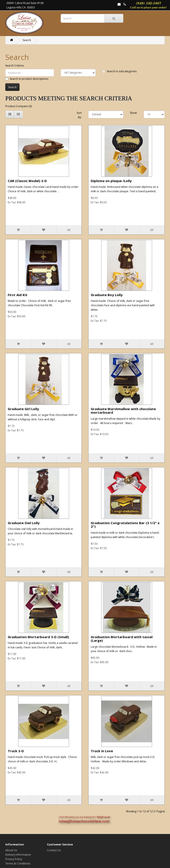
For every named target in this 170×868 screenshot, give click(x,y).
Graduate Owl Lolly (24, 523)
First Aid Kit (18, 295)
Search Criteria (14, 66)
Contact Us (54, 850)
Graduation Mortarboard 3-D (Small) (38, 637)
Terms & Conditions (18, 863)
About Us (11, 850)
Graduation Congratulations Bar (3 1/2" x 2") (125, 525)
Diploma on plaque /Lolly (111, 181)
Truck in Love (102, 751)
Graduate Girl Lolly (23, 409)
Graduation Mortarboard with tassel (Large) (122, 639)
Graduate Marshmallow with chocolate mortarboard (123, 411)
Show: (134, 113)
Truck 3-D (16, 751)
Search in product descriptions (27, 79)
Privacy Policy (14, 859)
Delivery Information (18, 855)
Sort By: (79, 115)
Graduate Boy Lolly (107, 295)
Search (27, 40)
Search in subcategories (119, 71)
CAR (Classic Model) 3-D (27, 181)
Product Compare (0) (18, 106)
